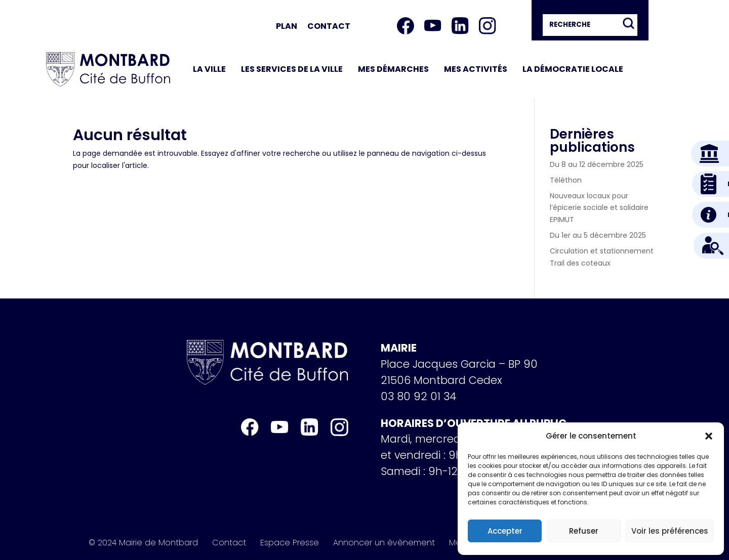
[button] (709, 436)
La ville (209, 69)
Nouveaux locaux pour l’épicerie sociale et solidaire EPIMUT (599, 208)
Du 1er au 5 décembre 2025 (598, 235)
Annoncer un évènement (384, 543)
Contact (329, 26)
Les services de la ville (292, 69)
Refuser (584, 531)
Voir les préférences (670, 531)
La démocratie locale (573, 69)
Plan (287, 26)
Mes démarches (393, 69)
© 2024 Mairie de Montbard (143, 543)
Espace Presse (290, 543)
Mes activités (476, 69)
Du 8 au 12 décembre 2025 (597, 164)
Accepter (505, 531)
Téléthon (566, 180)
